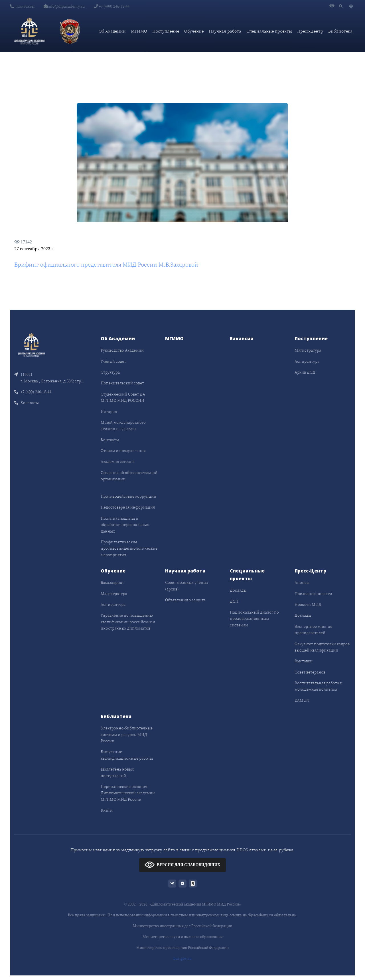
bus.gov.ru (182, 958)
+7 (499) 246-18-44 (112, 6)
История (109, 412)
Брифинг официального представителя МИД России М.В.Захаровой (106, 265)
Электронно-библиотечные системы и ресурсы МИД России (127, 734)
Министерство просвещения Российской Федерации (182, 948)
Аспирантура (307, 361)
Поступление (166, 31)
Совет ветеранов (310, 672)
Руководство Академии (122, 350)
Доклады (238, 590)
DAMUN (302, 700)
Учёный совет (113, 361)
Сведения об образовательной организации (129, 476)
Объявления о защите (185, 600)
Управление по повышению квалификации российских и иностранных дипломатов (128, 622)
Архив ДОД (305, 372)
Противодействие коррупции (128, 496)
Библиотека (340, 31)
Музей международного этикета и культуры (123, 426)
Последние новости (313, 594)
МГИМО (139, 31)
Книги (107, 810)
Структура (110, 372)
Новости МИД (308, 604)
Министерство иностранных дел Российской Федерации (182, 926)
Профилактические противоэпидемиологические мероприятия (129, 548)
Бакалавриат (112, 582)
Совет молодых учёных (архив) (187, 586)
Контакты (22, 6)
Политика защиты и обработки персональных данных (125, 525)
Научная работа (225, 31)
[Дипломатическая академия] (29, 31)
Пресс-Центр (310, 31)
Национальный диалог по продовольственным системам (254, 619)
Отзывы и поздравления (123, 451)
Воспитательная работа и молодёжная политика (319, 686)
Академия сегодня (118, 461)
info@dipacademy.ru (64, 6)
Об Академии (112, 31)
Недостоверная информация (128, 507)
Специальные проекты (269, 31)
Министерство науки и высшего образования (183, 937)
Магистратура (308, 350)
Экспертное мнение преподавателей (313, 630)
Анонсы (302, 582)
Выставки (304, 661)
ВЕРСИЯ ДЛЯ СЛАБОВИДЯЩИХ (182, 865)
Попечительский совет (122, 383)
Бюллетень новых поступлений (117, 772)
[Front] (31, 345)
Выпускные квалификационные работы (127, 755)
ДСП (234, 601)
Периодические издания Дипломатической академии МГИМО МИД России (128, 793)
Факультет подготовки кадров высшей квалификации (322, 647)
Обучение (194, 31)
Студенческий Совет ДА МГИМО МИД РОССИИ (123, 397)
